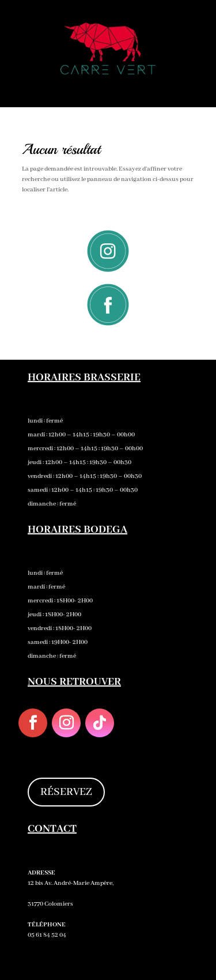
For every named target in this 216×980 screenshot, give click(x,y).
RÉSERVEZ (66, 792)
